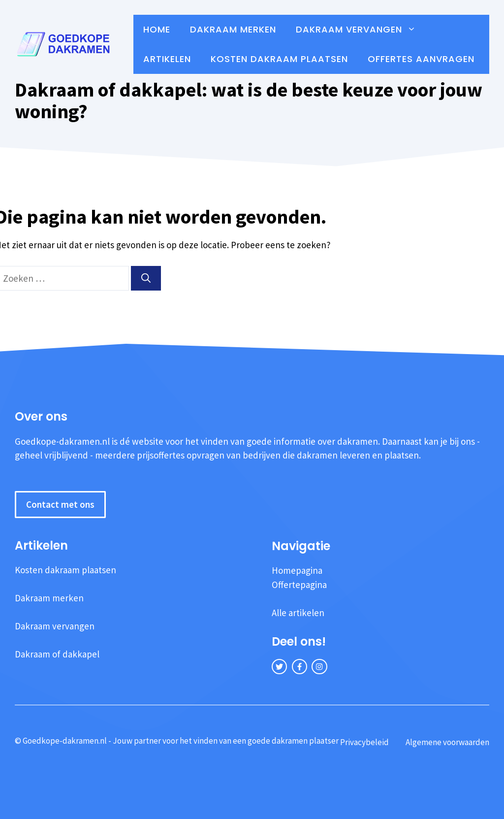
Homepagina (297, 570)
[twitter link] (279, 667)
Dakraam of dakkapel (57, 654)
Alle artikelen (298, 613)
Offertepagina (299, 585)
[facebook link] (299, 667)
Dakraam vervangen (361, 30)
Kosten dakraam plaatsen (279, 59)
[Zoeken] (146, 278)
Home (157, 29)
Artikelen (167, 59)
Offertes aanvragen (421, 59)
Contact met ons (60, 504)
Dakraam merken (233, 29)
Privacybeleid (364, 742)
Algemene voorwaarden (447, 742)
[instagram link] (319, 667)
